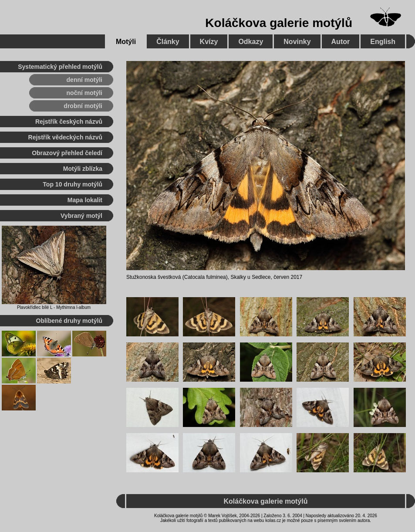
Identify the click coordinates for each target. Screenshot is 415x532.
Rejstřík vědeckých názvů (65, 137)
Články (168, 42)
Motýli (126, 42)
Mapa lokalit (85, 200)
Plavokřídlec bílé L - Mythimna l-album (54, 307)
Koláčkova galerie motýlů (279, 23)
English (383, 42)
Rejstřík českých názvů (69, 122)
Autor (341, 42)
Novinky (297, 42)
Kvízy (209, 42)
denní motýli (84, 80)
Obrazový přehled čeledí (67, 153)
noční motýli (84, 93)
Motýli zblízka (83, 169)
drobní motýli (83, 106)
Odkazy (251, 42)
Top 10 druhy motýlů (73, 184)
